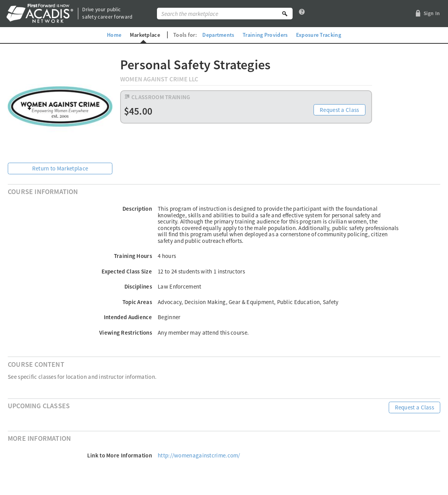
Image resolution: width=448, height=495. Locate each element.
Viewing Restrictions (126, 333)
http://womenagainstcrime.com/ (199, 455)
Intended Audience (128, 317)
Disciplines (138, 286)
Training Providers (265, 35)
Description (137, 209)
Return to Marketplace (60, 168)
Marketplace (145, 35)
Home (114, 35)
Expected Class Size (127, 271)
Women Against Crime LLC (159, 79)
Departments (218, 35)
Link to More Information (120, 455)
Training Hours (133, 256)
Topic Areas (137, 302)
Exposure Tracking (319, 35)
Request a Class (339, 110)
